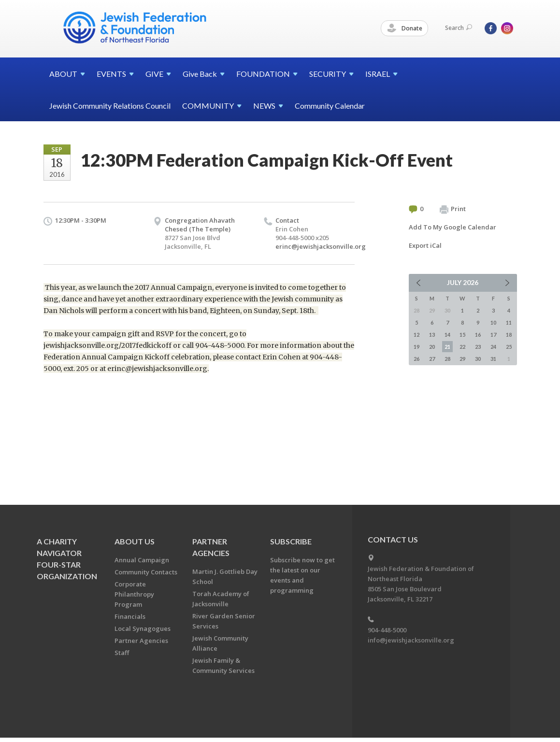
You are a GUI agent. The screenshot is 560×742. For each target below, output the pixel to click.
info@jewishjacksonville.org (411, 640)
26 (416, 359)
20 (432, 347)
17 (493, 335)
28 (447, 359)
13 (432, 335)
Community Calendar (330, 106)
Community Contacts (146, 572)
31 (493, 359)
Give (204, 74)
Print (453, 209)
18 (509, 335)
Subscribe (291, 541)
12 (416, 335)
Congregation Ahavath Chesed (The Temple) (200, 225)
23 (478, 347)
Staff (122, 653)
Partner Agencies (141, 641)
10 (493, 322)
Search (459, 28)
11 (509, 322)
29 (462, 359)
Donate (405, 29)
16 (478, 335)
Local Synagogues (143, 628)
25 (509, 347)
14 (447, 335)
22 (462, 347)
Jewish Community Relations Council (110, 106)
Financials (130, 616)
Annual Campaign (142, 560)
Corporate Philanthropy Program (134, 594)
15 (462, 335)
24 (493, 347)
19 (416, 347)
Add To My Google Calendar (452, 227)
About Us (135, 541)
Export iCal (425, 245)
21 (447, 347)
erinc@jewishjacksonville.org (321, 246)
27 (432, 359)
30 (478, 359)
